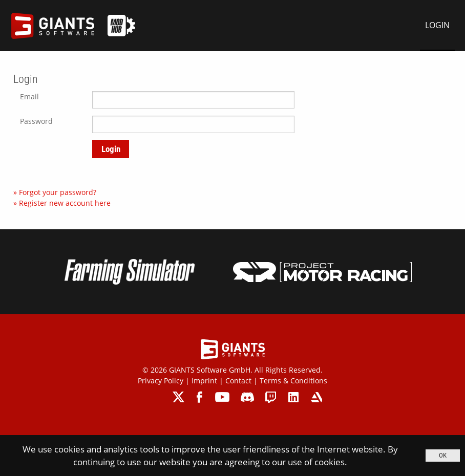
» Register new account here (62, 203)
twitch (271, 397)
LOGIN (437, 25)
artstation (316, 397)
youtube (222, 397)
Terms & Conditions (293, 381)
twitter (179, 397)
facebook (200, 397)
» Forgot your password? (55, 192)
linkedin (294, 397)
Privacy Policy (161, 381)
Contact (238, 381)
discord (247, 397)
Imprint (204, 381)
